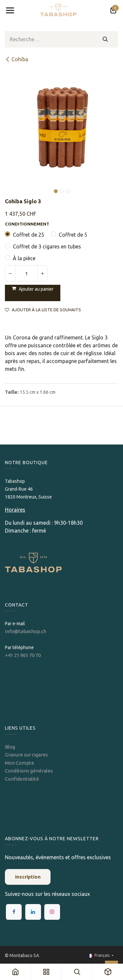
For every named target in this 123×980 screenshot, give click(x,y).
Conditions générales (29, 771)
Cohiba (17, 59)
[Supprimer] (10, 273)
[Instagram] (52, 912)
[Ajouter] (42, 273)
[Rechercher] (105, 39)
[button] (11, 187)
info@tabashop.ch (26, 631)
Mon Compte (20, 763)
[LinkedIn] (33, 912)
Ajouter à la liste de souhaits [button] (43, 310)
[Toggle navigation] (10, 10)
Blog (10, 747)
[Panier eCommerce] (113, 10)
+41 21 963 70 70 (23, 655)
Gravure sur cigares (26, 755)
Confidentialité (22, 779)
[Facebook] (14, 912)
